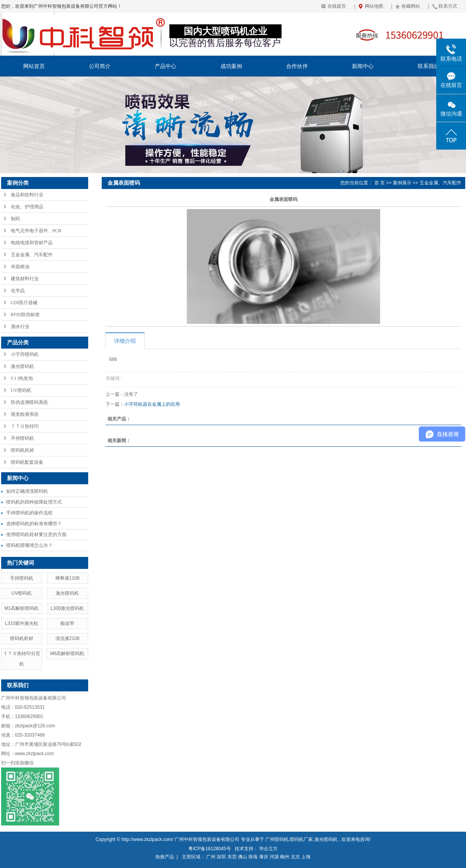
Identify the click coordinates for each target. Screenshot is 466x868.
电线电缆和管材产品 (32, 243)
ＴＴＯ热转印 (25, 426)
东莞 (232, 857)
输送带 (67, 623)
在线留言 (337, 6)
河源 (274, 857)
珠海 (253, 857)
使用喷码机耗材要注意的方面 (36, 534)
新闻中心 (363, 66)
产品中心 (166, 66)
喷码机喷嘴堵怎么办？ (29, 545)
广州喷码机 (277, 839)
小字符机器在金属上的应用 (152, 404)
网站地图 (374, 6)
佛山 (242, 857)
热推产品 (165, 857)
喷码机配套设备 (27, 462)
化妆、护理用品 (27, 207)
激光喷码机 (22, 366)
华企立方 (268, 849)
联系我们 (428, 66)
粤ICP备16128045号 (209, 849)
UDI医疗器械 (24, 303)
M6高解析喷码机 (67, 654)
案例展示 (402, 183)
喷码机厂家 (301, 839)
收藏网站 (411, 6)
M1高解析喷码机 (22, 608)
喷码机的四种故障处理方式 (34, 502)
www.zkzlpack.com (35, 754)
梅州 (285, 857)
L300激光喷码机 (67, 608)
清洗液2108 (67, 638)
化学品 (18, 291)
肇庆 (264, 857)
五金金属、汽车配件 (32, 255)
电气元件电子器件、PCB (36, 231)
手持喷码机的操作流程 (29, 513)
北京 (295, 857)
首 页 (380, 183)
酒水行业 (20, 327)
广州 (211, 857)
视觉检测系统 (25, 414)
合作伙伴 (297, 66)
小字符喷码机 (25, 354)
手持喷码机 (22, 438)
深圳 (221, 857)
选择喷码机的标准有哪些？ (34, 524)
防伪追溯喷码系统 (29, 402)
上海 (306, 857)
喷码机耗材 (22, 450)
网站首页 (34, 66)
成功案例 (231, 66)
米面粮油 (20, 267)
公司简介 (100, 66)
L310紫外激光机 (22, 623)
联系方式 (448, 6)
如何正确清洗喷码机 (27, 491)
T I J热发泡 (22, 378)
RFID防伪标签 (25, 315)
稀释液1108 (67, 578)
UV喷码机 (21, 390)
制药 (15, 219)
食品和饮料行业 (27, 195)
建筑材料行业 (25, 279)
